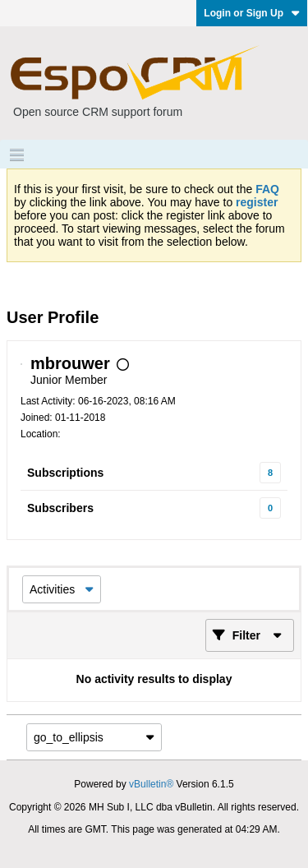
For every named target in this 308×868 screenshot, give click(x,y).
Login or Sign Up (252, 13)
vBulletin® (151, 784)
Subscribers (60, 508)
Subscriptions (65, 473)
